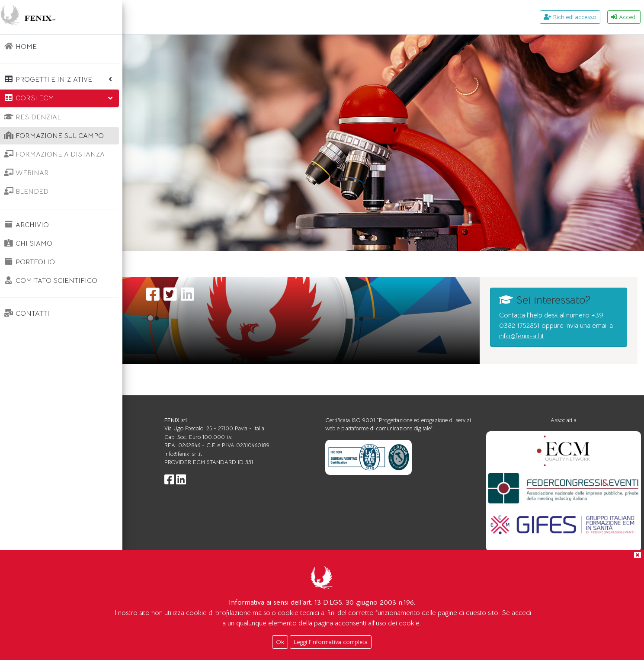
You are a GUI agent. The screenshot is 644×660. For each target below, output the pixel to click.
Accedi (624, 17)
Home (151, 264)
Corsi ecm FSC (198, 264)
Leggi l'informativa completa (331, 642)
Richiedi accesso (570, 17)
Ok (280, 642)
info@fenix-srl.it (554, 360)
